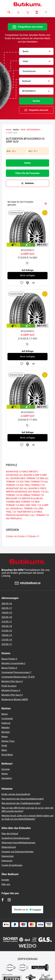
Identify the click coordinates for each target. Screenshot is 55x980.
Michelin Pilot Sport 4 (12, 681)
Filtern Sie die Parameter (27, 173)
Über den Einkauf (10, 834)
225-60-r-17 (34, 536)
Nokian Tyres (8, 741)
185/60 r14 (7, 635)
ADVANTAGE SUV (23, 492)
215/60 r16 (7, 631)
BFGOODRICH (34, 130)
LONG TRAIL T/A (33, 505)
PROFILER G (16, 519)
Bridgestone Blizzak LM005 (15, 699)
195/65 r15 (7, 613)
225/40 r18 (7, 617)
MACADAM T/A (14, 498)
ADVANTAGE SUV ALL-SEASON (21, 488)
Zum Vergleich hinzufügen (28, 283)
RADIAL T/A (39, 492)
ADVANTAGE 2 (23, 515)
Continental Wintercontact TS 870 (18, 677)
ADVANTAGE (12, 472)
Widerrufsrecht (9, 847)
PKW (23, 130)
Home (9, 130)
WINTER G (28, 512)
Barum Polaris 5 (9, 659)
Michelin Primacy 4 (11, 690)
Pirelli (4, 746)
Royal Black (7, 755)
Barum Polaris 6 (9, 668)
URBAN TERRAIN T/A (34, 495)
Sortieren (29, 183)
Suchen (36, 101)
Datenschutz (8, 856)
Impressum (7, 861)
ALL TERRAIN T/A (28, 508)
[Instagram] (9, 900)
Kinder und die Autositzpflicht (16, 794)
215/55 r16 (7, 640)
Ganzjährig (7, 778)
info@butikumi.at (30, 583)
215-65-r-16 (11, 536)
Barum (5, 714)
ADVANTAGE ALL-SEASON (19, 475)
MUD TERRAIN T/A (25, 502)
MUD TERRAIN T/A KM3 (32, 478)
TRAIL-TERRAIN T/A (34, 482)
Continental (7, 719)
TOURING (10, 502)
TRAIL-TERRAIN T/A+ (35, 485)
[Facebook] (3, 900)
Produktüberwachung (33, 283)
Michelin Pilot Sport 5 (12, 695)
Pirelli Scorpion (9, 686)
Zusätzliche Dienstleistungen (16, 838)
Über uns (6, 884)
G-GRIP (36, 475)
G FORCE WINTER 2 (29, 472)
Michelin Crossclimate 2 (13, 663)
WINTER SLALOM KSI (32, 498)
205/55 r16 (7, 604)
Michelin (6, 732)
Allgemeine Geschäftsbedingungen (18, 843)
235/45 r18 (7, 626)
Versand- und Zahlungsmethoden (18, 852)
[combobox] (36, 51)
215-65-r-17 (23, 536)
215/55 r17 (7, 622)
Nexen (5, 737)
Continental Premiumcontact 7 (16, 672)
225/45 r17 (7, 608)
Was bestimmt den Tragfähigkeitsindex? (21, 803)
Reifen (27, 163)
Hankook (6, 723)
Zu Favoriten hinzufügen (22, 283)
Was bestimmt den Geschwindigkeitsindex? (23, 799)
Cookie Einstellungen (12, 865)
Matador (6, 728)
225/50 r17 (7, 644)
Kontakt (5, 880)
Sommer (6, 769)
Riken (4, 750)
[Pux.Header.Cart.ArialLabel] (28, 12)
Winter (5, 774)
